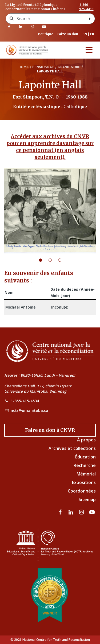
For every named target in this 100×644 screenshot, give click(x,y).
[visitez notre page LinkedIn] (21, 27)
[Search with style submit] (90, 19)
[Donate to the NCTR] (50, 430)
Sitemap (87, 499)
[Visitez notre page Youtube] (44, 27)
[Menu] (89, 50)
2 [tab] (53, 260)
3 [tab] (63, 260)
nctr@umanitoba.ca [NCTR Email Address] (29, 410)
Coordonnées (82, 491)
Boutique (46, 34)
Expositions (84, 482)
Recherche (85, 465)
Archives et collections (72, 448)
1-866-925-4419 (86, 7)
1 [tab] (44, 260)
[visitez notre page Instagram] (32, 27)
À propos (86, 440)
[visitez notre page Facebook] (9, 27)
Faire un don (68, 34)
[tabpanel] (50, 211)
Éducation (85, 457)
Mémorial (86, 474)
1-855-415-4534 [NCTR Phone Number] (25, 401)
